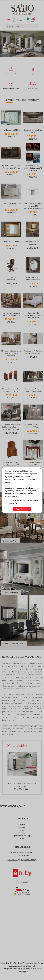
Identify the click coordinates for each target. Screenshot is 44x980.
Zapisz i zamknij (22, 509)
